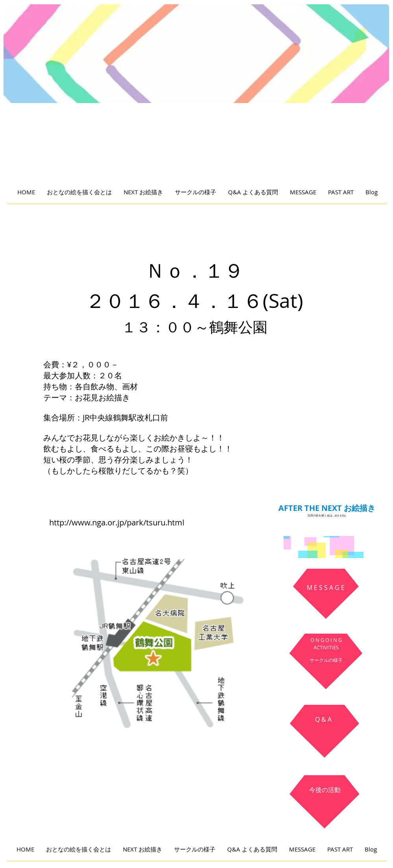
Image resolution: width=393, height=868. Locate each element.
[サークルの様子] (326, 660)
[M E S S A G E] (325, 588)
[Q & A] (323, 720)
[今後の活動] (325, 790)
